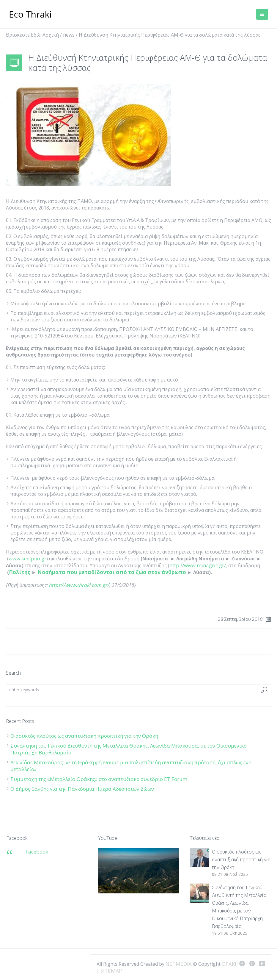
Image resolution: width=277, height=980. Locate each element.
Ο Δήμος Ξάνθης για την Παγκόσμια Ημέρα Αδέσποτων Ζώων (82, 789)
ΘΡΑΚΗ (30, 15)
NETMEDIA (179, 964)
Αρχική (51, 35)
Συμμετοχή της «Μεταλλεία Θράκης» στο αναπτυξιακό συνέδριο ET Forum (99, 779)
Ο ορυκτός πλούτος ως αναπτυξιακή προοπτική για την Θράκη (84, 736)
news (69, 35)
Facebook (37, 852)
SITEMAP (111, 971)
